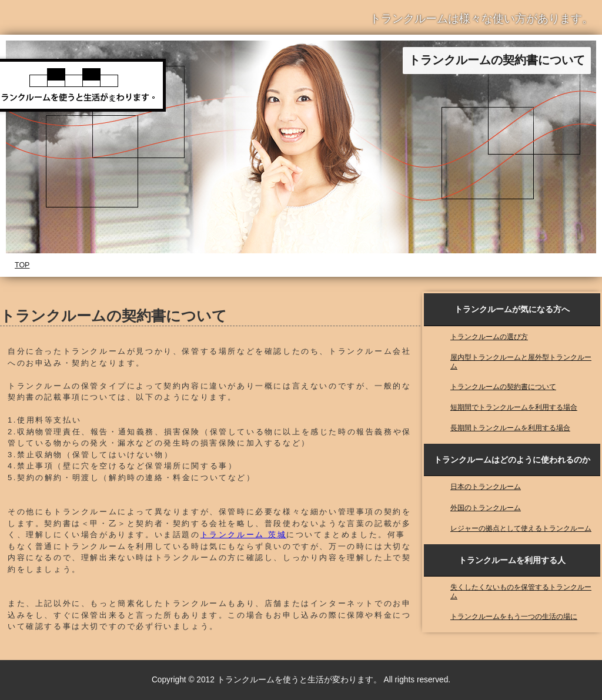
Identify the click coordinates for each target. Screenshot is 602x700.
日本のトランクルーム (486, 486)
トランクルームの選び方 (489, 336)
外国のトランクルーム (486, 508)
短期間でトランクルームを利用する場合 (514, 407)
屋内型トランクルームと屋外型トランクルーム (521, 361)
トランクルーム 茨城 (244, 535)
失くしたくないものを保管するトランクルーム (521, 591)
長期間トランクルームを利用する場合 (510, 428)
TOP (22, 265)
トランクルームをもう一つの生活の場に (514, 616)
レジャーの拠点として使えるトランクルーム (521, 528)
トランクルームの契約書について (503, 386)
